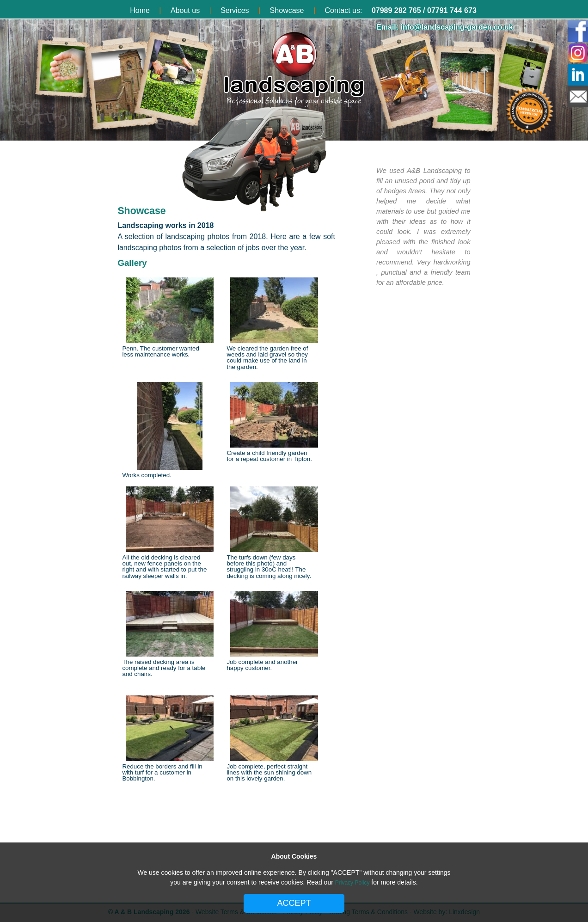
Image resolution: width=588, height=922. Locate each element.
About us (185, 10)
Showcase (287, 10)
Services (235, 10)
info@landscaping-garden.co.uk (457, 27)
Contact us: (344, 10)
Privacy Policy (352, 883)
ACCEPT (294, 903)
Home (140, 10)
